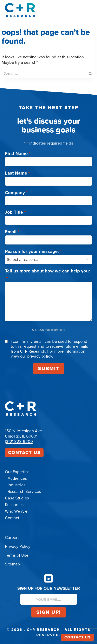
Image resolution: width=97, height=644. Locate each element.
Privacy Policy (18, 546)
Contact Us (24, 452)
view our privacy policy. (32, 356)
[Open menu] (88, 14)
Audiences (17, 478)
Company (16, 193)
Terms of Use (17, 555)
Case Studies (17, 498)
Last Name (17, 173)
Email (12, 232)
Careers (12, 537)
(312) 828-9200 (19, 441)
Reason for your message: (33, 251)
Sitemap (12, 564)
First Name (18, 153)
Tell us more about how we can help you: (47, 275)
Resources (14, 505)
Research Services (24, 491)
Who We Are (16, 511)
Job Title (15, 212)
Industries (17, 485)
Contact (12, 518)
